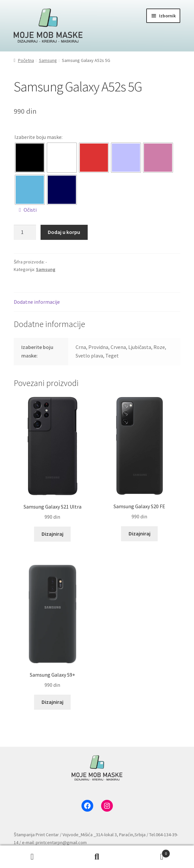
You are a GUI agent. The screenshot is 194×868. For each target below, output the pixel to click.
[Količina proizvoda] (25, 232)
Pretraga (97, 857)
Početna (26, 60)
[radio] (30, 158)
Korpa (150, 852)
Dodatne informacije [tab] (37, 302)
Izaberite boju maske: (38, 137)
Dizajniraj (53, 534)
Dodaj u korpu (64, 232)
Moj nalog (32, 857)
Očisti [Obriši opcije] (30, 210)
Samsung (48, 60)
